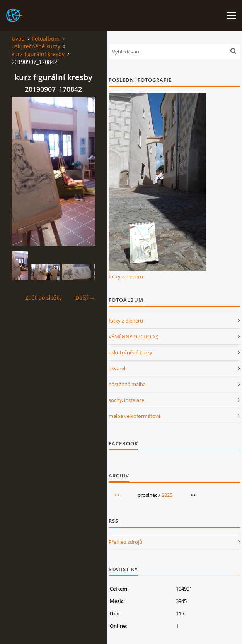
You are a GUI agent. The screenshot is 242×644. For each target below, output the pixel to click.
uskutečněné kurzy (36, 46)
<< (117, 495)
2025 (167, 495)
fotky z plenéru (126, 276)
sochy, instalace (126, 400)
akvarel (117, 368)
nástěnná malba (127, 384)
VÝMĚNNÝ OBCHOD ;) (134, 337)
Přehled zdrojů (125, 542)
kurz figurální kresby (38, 54)
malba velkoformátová (135, 416)
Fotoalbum (46, 39)
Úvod (18, 39)
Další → (85, 298)
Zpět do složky (43, 298)
